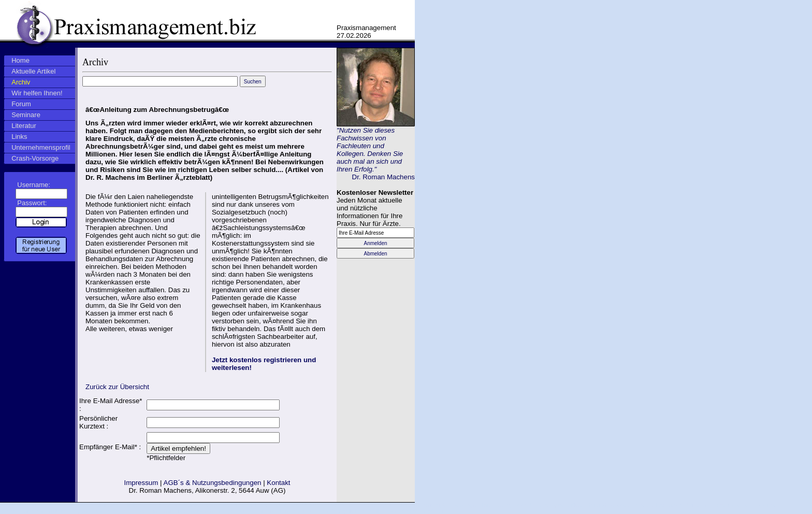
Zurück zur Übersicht (117, 387)
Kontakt (278, 483)
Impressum (141, 483)
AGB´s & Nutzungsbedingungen (213, 483)
